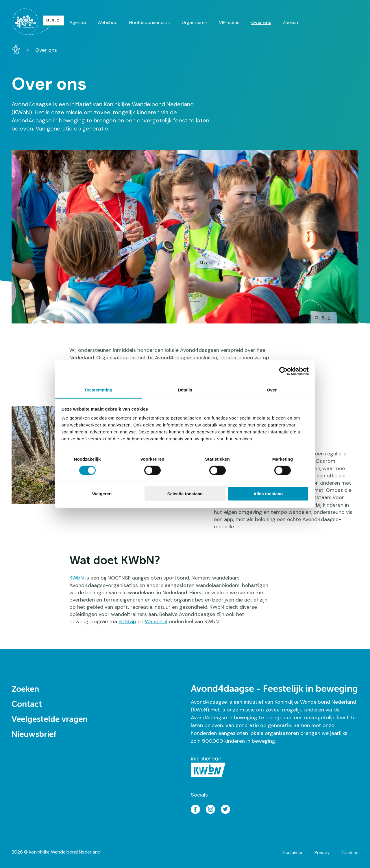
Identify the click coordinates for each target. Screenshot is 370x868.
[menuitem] (40, 22)
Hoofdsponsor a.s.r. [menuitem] (150, 22)
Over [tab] (272, 390)
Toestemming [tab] (98, 390)
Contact (27, 705)
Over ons (46, 50)
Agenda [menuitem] (78, 22)
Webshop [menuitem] (108, 22)
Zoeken (25, 689)
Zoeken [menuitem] (290, 22)
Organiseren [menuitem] (194, 22)
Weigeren (102, 494)
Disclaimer (292, 853)
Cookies (350, 853)
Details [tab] (185, 390)
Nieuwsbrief (34, 735)
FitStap (127, 621)
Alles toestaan (268, 494)
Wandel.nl (156, 621)
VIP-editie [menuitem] (229, 22)
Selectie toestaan (185, 494)
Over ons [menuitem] (261, 22)
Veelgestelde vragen (50, 720)
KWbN (77, 578)
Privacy (322, 853)
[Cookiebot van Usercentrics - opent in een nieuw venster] (283, 371)
